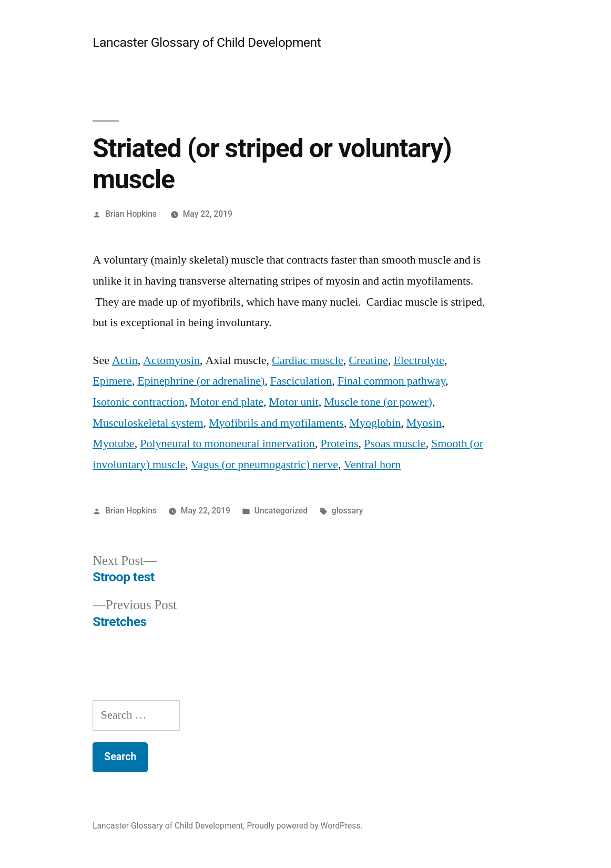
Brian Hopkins (131, 214)
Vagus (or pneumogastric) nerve (264, 465)
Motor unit (294, 402)
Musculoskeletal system (148, 423)
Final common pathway (391, 381)
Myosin (424, 423)
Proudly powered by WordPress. (304, 826)
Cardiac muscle (308, 360)
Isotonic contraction (139, 402)
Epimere (112, 381)
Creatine (368, 360)
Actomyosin (171, 360)
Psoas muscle (395, 443)
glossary (348, 511)
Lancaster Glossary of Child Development (207, 42)
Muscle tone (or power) (378, 402)
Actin (125, 360)
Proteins (339, 443)
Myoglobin (375, 423)
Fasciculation (301, 381)
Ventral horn (372, 465)
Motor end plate (227, 402)
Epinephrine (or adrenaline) (201, 381)
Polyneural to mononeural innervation (227, 443)
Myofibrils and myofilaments (276, 423)
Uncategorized (281, 511)
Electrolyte (419, 360)
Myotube (113, 443)
